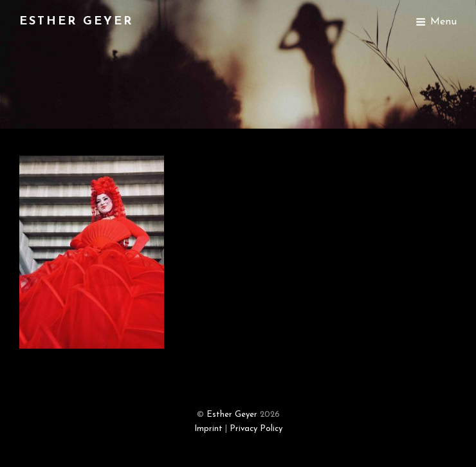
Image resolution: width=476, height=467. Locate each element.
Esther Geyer (76, 22)
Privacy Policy (256, 429)
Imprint (208, 429)
